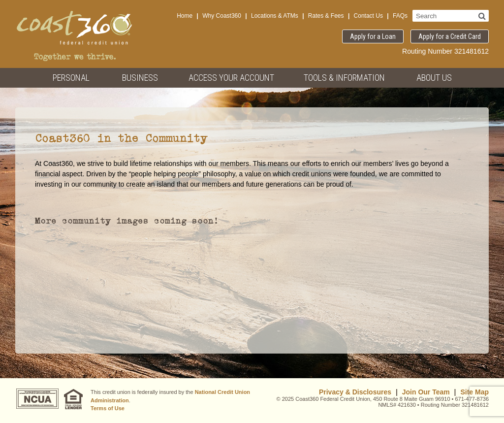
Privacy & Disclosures (355, 392)
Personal (71, 78)
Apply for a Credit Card (450, 36)
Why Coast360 (222, 16)
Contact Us (368, 16)
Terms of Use (108, 408)
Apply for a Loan (373, 36)
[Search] (482, 16)
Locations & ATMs (275, 16)
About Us (434, 78)
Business (140, 78)
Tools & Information (344, 78)
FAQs (400, 16)
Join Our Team (426, 392)
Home (185, 16)
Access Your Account (231, 78)
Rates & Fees (326, 16)
